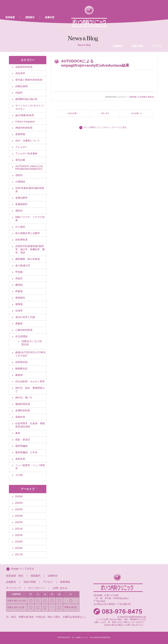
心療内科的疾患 (24, 330)
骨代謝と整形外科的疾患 (29, 80)
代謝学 (19, 93)
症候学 (19, 311)
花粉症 (19, 175)
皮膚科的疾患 (23, 410)
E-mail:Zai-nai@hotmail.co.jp (132, 617)
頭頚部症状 (21, 362)
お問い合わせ (60, 588)
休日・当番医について (28, 141)
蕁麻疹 (19, 324)
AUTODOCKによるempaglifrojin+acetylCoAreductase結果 (95, 63)
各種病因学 (21, 204)
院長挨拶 (10, 17)
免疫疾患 (20, 459)
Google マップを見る (22, 569)
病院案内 (30, 17)
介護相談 (20, 182)
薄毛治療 (20, 160)
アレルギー (21, 147)
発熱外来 (20, 417)
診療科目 (53, 576)
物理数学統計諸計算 (26, 99)
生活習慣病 (142, 97)
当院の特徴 (137, 21)
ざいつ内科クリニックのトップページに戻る (105, 127)
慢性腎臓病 (21, 446)
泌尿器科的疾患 (24, 67)
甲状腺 (19, 272)
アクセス (157, 21)
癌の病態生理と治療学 (28, 233)
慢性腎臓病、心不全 (26, 452)
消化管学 (20, 73)
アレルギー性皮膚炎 (26, 154)
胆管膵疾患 (21, 240)
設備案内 (118, 21)
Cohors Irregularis (25, 122)
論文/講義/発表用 (25, 115)
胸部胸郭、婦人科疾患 (28, 259)
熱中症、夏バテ (24, 398)
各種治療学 (21, 198)
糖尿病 (151, 97)
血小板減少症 (23, 265)
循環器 (19, 304)
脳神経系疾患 (23, 404)
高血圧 (19, 278)
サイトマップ (14, 588)
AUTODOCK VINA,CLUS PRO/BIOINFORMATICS (29, 168)
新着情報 (133, 97)
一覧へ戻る (105, 113)
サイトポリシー (37, 588)
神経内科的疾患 (24, 128)
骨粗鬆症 (20, 298)
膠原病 (19, 285)
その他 (19, 475)
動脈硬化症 (21, 369)
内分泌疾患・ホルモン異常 (30, 381)
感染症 (19, 211)
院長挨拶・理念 (15, 576)
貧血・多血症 (23, 439)
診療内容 (50, 17)
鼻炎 (18, 433)
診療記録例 (21, 86)
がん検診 (20, 227)
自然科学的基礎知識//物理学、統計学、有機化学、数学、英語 (30, 249)
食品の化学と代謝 (25, 317)
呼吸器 (19, 291)
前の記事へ (74, 113)
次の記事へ (136, 113)
